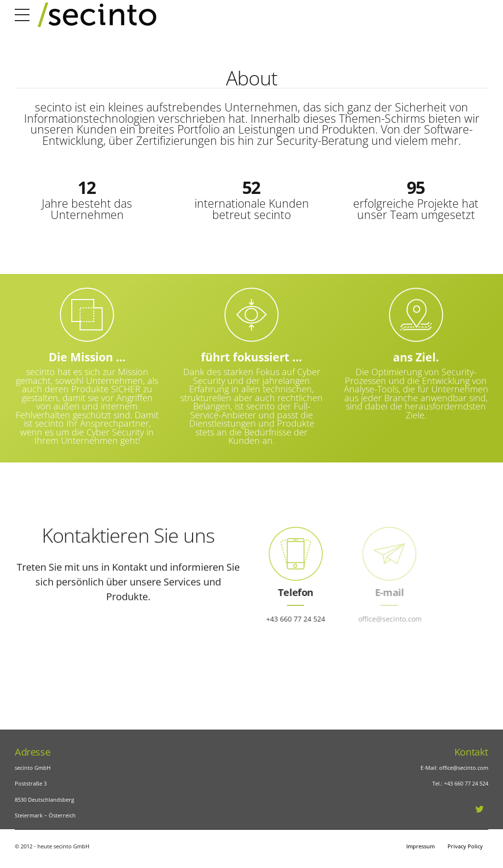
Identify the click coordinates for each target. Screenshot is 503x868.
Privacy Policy (465, 846)
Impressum (420, 846)
